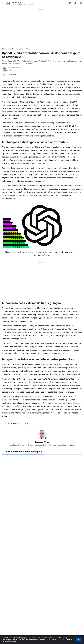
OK (79, 640)
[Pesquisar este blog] (75, 3)
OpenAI (26, 423)
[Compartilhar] (9, 75)
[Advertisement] (42, 28)
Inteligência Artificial (23, 49)
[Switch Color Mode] (70, 3)
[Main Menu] (3, 3)
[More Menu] (81, 3)
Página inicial (7, 49)
